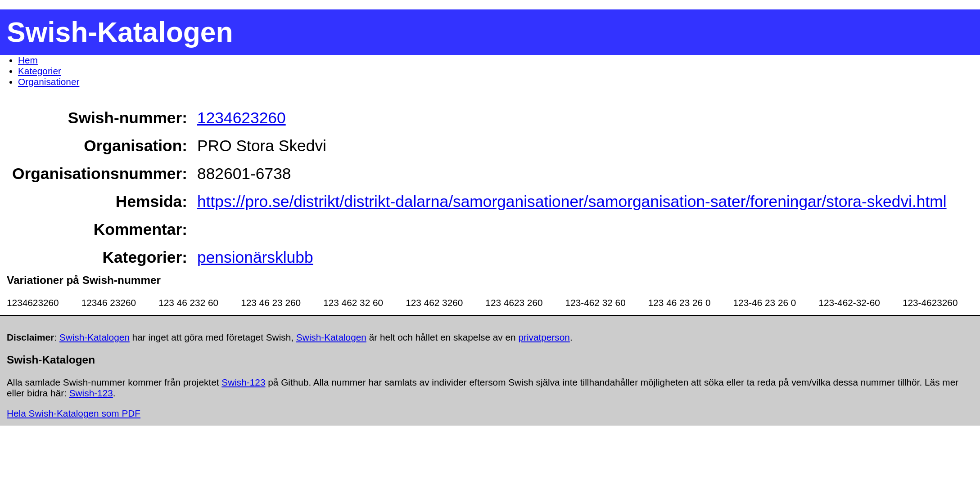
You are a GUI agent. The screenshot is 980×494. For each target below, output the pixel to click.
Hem (28, 60)
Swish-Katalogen (95, 337)
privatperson (544, 337)
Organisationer (49, 82)
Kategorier (40, 71)
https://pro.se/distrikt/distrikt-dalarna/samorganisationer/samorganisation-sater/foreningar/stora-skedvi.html (572, 201)
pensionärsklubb (255, 257)
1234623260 (242, 118)
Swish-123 (243, 382)
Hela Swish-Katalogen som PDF (74, 413)
